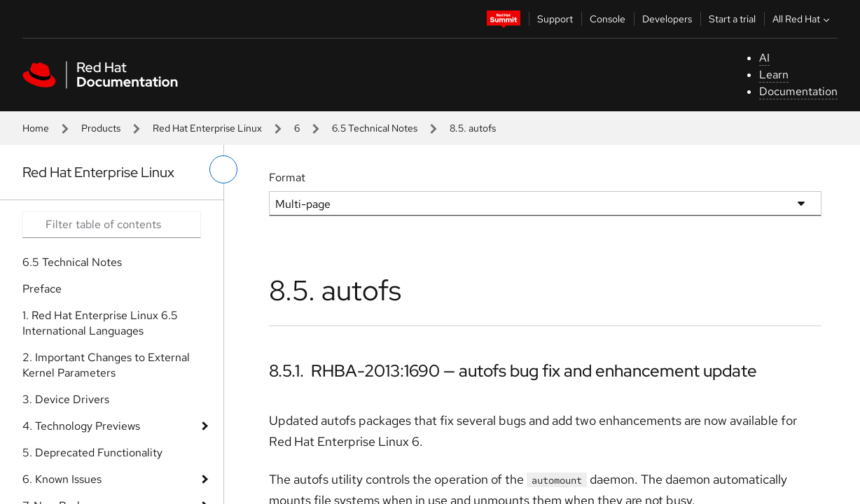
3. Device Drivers (66, 399)
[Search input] (112, 225)
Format (287, 177)
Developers (667, 19)
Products (101, 128)
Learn (774, 75)
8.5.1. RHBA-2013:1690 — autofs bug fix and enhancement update (513, 371)
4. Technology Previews (81, 426)
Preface (42, 289)
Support (555, 19)
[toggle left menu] (223, 169)
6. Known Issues (62, 479)
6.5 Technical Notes (375, 128)
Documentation (798, 91)
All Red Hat (803, 19)
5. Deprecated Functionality (92, 453)
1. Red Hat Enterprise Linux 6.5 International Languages (100, 323)
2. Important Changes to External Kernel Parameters (106, 365)
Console (608, 19)
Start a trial (732, 19)
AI (764, 58)
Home (36, 128)
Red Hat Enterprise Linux (207, 128)
